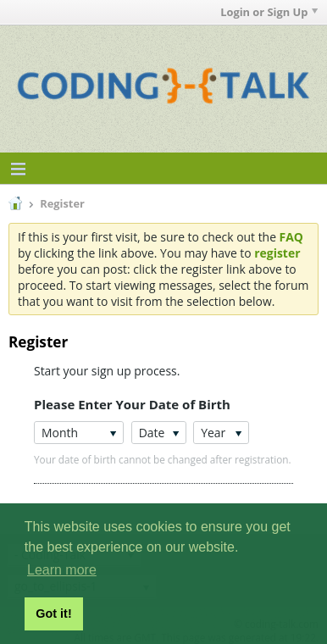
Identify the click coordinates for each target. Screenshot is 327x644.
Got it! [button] (53, 613)
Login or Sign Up (269, 12)
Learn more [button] (62, 570)
